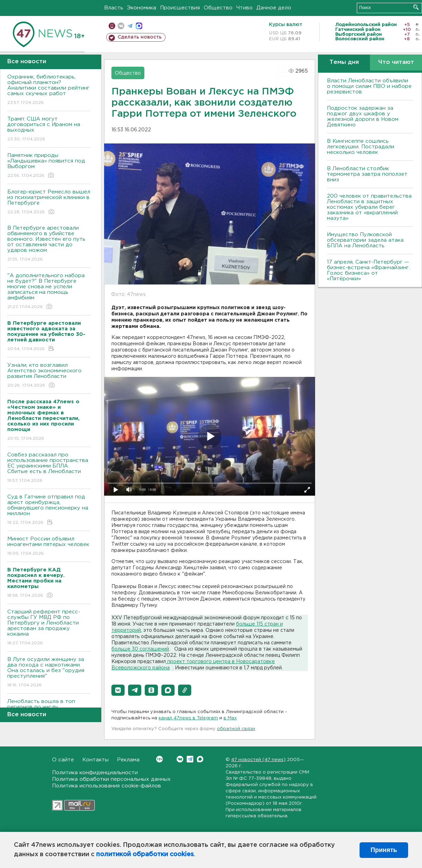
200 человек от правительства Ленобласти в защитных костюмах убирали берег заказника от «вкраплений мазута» (369, 207)
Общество (218, 8)
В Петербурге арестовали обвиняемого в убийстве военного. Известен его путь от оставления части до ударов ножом (49, 244)
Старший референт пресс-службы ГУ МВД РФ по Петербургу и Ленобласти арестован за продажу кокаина (49, 628)
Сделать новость (140, 37)
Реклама (128, 760)
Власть (114, 8)
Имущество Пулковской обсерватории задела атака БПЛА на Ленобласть (365, 240)
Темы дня (344, 62)
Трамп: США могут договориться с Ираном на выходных (49, 129)
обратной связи (236, 729)
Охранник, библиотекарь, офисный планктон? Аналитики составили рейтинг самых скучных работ (49, 90)
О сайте (63, 760)
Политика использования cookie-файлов (107, 786)
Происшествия (180, 8)
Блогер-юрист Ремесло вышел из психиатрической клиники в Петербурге (49, 202)
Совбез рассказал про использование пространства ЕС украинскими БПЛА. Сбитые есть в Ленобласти (49, 468)
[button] (118, 690)
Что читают (396, 62)
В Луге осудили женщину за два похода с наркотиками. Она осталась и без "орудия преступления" (49, 673)
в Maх (230, 718)
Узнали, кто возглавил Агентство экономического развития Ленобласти (49, 376)
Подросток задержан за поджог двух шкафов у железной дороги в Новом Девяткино (363, 117)
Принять (384, 850)
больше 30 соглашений (140, 649)
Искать (416, 7)
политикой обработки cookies (145, 854)
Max (200, 759)
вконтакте (121, 26)
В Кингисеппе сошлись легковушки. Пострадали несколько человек (361, 147)
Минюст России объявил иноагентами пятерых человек (49, 547)
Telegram (190, 759)
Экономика (142, 8)
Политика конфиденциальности (95, 773)
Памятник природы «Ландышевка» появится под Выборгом (49, 166)
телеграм (130, 26)
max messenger (139, 26)
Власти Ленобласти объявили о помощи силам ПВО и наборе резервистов (369, 86)
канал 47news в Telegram (188, 718)
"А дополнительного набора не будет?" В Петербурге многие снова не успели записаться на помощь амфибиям (49, 292)
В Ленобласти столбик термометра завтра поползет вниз (367, 174)
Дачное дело (274, 8)
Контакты (95, 760)
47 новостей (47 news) (258, 760)
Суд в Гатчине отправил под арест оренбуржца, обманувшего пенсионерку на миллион (49, 510)
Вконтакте (159, 759)
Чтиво (244, 8)
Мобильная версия (112, 26)
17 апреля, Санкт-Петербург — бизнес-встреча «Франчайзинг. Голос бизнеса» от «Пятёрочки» (368, 270)
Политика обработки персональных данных (111, 779)
